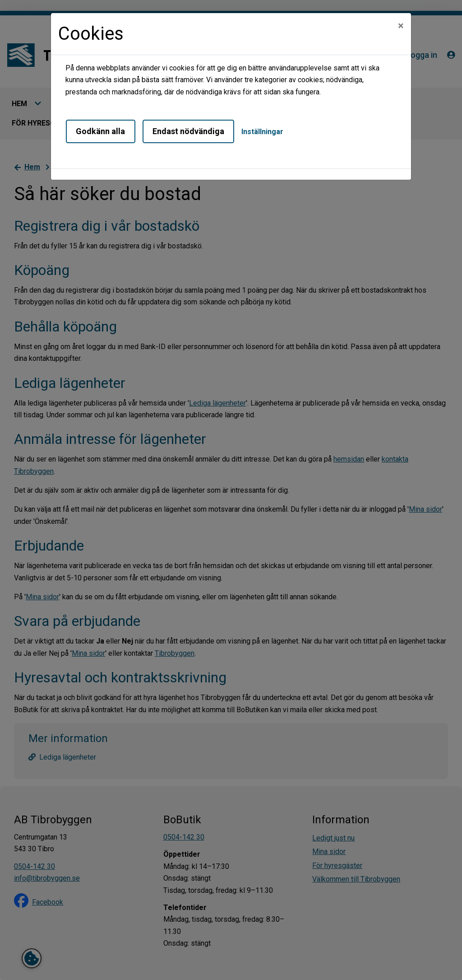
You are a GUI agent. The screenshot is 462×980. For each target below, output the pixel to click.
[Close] (401, 26)
